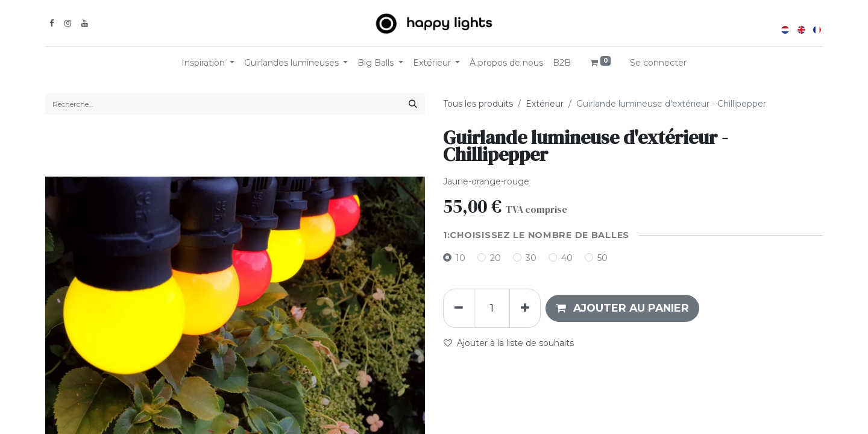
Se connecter (658, 63)
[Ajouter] (525, 308)
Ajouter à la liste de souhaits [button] (509, 343)
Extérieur (545, 104)
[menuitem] (506, 63)
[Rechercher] (413, 104)
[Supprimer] (459, 308)
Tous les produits (478, 104)
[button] (622, 308)
